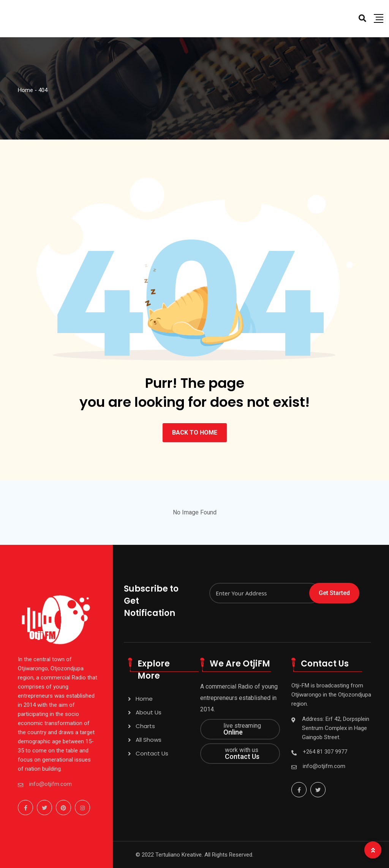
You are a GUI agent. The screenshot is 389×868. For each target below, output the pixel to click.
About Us (149, 712)
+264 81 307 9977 (325, 752)
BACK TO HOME (195, 432)
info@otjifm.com (51, 784)
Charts (145, 726)
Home (144, 699)
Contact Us (152, 753)
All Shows (149, 740)
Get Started (334, 593)
